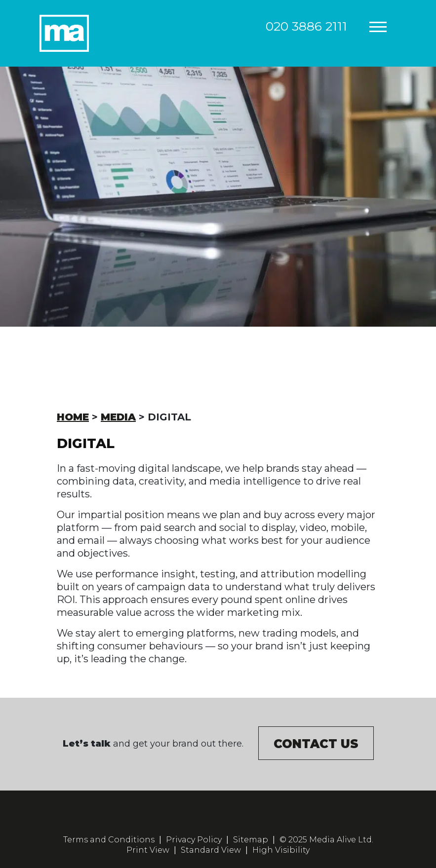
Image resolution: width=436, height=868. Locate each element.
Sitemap (251, 840)
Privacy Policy (194, 840)
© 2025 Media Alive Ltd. (326, 840)
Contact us (316, 744)
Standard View (211, 850)
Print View (148, 850)
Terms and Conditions (109, 840)
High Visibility (281, 850)
